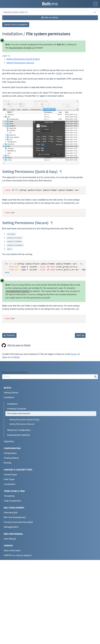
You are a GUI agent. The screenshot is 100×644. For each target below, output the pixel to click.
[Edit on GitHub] (50, 18)
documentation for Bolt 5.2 (22, 48)
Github (16, 357)
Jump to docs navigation (16, 25)
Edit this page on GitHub (16, 345)
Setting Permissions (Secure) (20, 63)
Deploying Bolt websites (19, 435)
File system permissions (19, 413)
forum (74, 354)
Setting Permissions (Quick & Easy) (23, 59)
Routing (7, 463)
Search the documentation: (15, 373)
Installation (12, 404)
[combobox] (50, 377)
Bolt (50, 4)
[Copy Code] (82, 189)
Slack (5, 357)
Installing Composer (17, 409)
